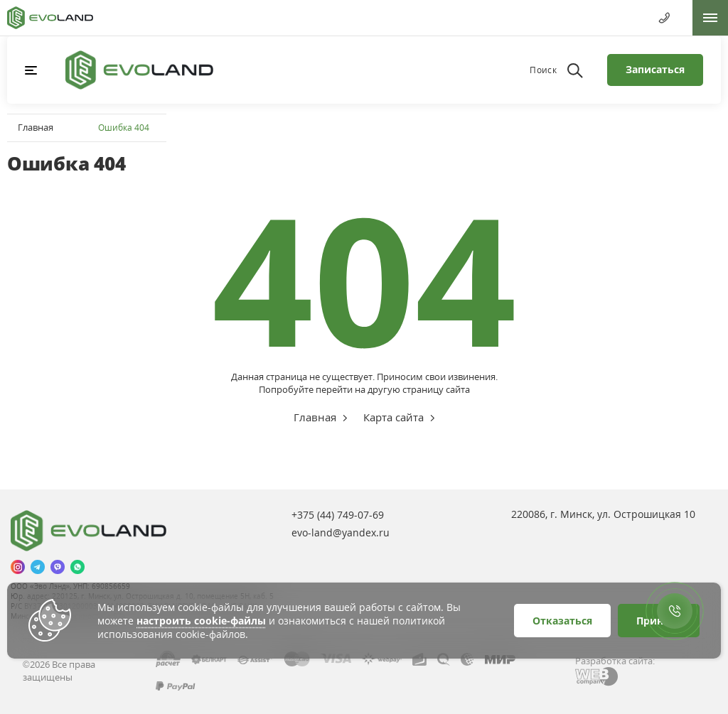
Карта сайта (394, 417)
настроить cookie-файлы (201, 621)
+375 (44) (338, 515)
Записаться (655, 69)
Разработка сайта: (615, 661)
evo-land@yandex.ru (341, 532)
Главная (36, 127)
